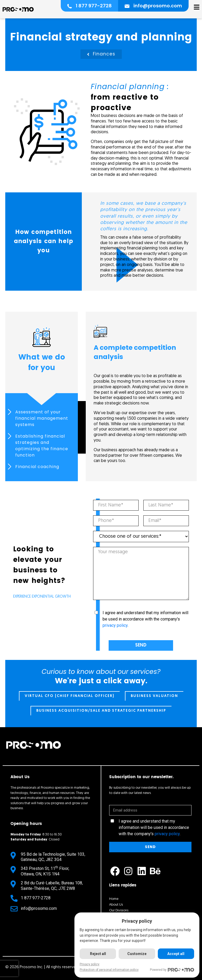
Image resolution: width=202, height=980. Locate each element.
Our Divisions (119, 910)
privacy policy (115, 625)
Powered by (172, 970)
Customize (137, 954)
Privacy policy (90, 964)
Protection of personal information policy (109, 970)
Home (114, 899)
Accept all (176, 954)
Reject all (98, 954)
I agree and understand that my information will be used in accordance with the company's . (145, 619)
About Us (116, 905)
